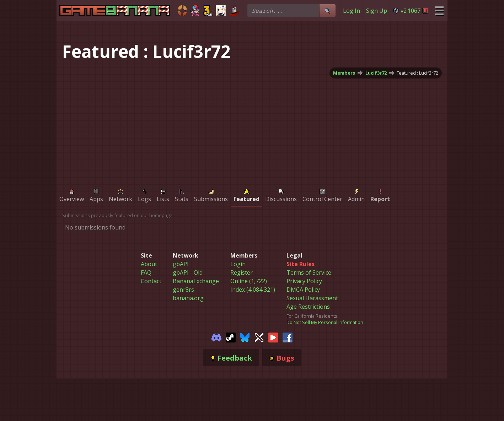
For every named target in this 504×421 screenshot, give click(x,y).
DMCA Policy (303, 290)
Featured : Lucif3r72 (417, 73)
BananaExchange (196, 281)
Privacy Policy (304, 281)
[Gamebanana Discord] (216, 337)
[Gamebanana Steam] (231, 337)
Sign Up (377, 11)
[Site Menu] (439, 10)
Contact (151, 281)
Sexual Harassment (312, 298)
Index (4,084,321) (253, 290)
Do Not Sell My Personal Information (325, 322)
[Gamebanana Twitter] (259, 337)
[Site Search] (327, 10)
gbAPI (181, 264)
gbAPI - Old (188, 272)
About (149, 264)
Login (238, 264)
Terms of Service (309, 272)
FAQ (146, 272)
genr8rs (183, 290)
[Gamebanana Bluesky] (245, 337)
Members (344, 73)
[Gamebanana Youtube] (273, 337)
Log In (352, 11)
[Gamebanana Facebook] (288, 337)
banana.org (188, 298)
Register (242, 272)
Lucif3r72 (376, 73)
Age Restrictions (308, 307)
